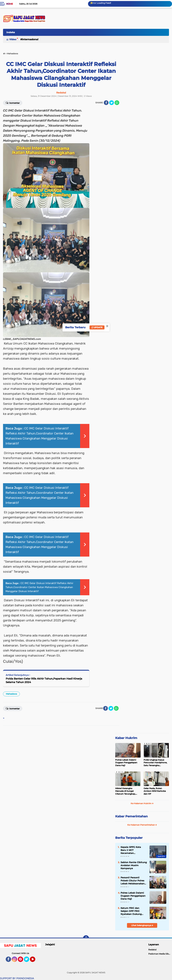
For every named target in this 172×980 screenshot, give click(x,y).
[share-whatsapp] (117, 103)
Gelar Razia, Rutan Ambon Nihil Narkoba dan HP (155, 791)
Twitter (28, 961)
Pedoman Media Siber (159, 954)
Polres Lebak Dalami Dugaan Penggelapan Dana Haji (126, 763)
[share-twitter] (112, 103)
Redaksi (152, 950)
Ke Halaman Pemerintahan (142, 825)
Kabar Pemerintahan (131, 816)
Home (9, 4)
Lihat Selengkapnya (142, 925)
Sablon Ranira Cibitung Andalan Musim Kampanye (134, 865)
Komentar (13, 708)
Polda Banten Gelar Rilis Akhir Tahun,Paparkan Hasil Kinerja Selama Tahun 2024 (44, 680)
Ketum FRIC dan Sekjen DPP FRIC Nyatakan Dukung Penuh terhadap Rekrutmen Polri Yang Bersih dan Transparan (133, 911)
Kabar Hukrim (126, 738)
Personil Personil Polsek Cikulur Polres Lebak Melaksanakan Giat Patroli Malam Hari (133, 881)
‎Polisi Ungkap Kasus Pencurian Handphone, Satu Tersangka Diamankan (155, 763)
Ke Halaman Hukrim (142, 803)
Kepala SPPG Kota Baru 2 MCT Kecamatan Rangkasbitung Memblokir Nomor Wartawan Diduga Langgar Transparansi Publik (133, 850)
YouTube (35, 961)
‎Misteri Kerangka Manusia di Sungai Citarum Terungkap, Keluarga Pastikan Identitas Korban (125, 791)
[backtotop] (86, 938)
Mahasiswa (11, 694)
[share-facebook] (106, 103)
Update (97, 327)
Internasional (30, 39)
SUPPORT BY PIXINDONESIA (17, 978)
